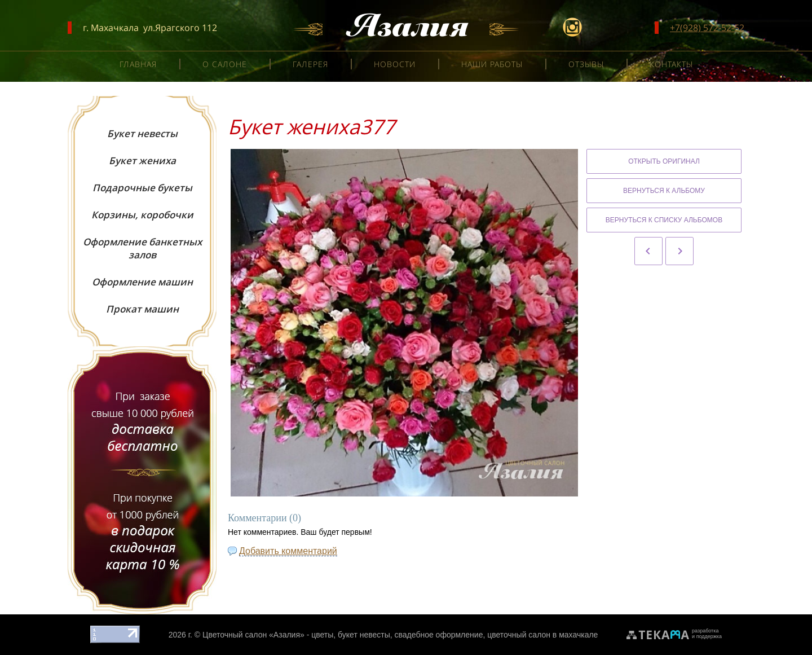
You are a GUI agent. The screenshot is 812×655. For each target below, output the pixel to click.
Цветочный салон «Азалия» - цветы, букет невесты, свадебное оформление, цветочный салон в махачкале (400, 635)
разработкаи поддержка (707, 634)
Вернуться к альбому (664, 191)
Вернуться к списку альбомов (664, 220)
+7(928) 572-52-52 (707, 28)
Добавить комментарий (288, 551)
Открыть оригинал (664, 161)
